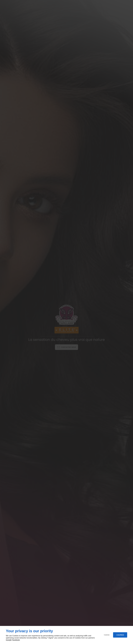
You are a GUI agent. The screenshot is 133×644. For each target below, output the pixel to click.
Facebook (16, 640)
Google (9, 640)
